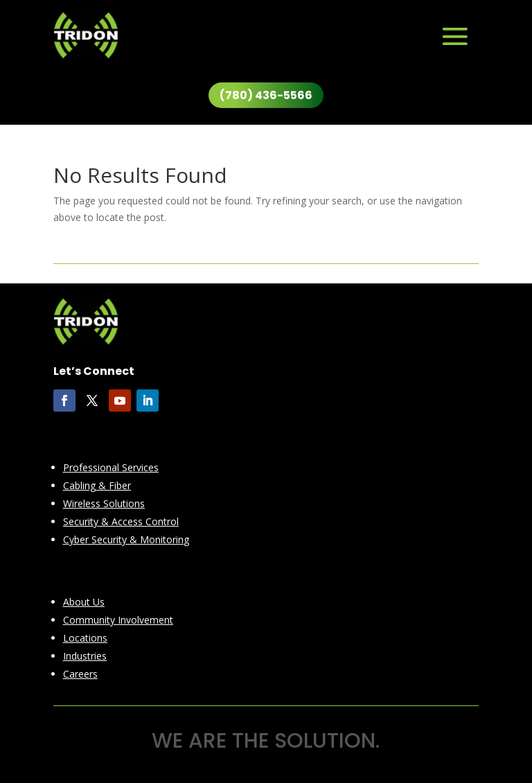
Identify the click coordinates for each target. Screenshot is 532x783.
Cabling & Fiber (97, 485)
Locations (85, 638)
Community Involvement (118, 620)
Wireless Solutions (104, 503)
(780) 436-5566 (266, 95)
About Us (84, 602)
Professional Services (111, 467)
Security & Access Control (121, 521)
